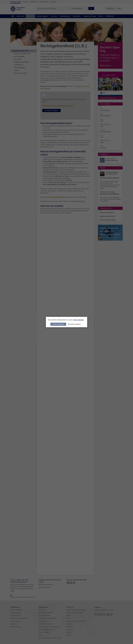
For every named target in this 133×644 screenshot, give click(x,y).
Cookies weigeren (75, 324)
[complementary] (112, 630)
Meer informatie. (79, 320)
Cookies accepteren (58, 324)
